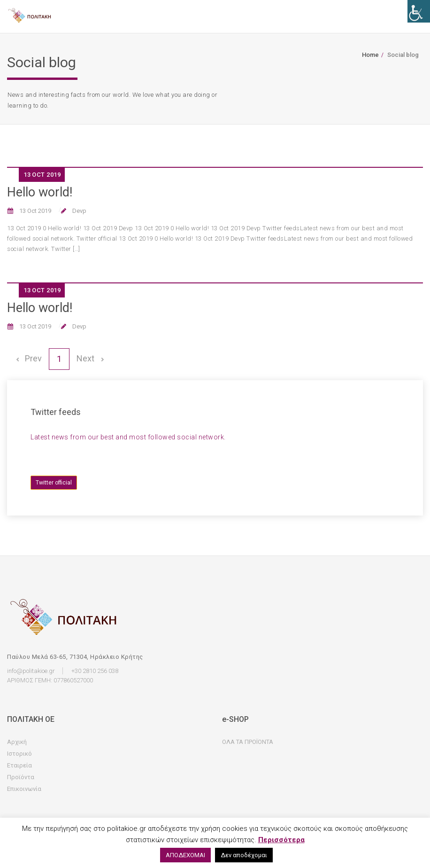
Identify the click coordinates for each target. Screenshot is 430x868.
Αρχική (17, 742)
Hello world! (40, 192)
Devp (79, 211)
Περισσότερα (281, 840)
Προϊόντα (21, 777)
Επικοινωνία (24, 789)
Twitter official (54, 483)
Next (90, 358)
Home (370, 55)
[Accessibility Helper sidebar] (419, 11)
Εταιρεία (19, 765)
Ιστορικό (19, 754)
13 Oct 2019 (35, 211)
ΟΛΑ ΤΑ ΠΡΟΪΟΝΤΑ (248, 742)
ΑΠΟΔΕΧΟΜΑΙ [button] (185, 855)
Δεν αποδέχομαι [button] (244, 855)
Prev (28, 358)
